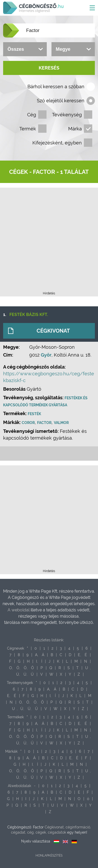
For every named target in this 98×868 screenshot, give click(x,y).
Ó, (18, 668)
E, (79, 655)
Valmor (61, 423)
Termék (28, 129)
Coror (28, 423)
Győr (46, 355)
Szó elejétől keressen (61, 101)
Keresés (49, 68)
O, (11, 668)
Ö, (26, 668)
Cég (32, 115)
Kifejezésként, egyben (57, 143)
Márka (75, 129)
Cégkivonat (53, 331)
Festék (34, 414)
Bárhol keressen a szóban (56, 87)
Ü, (25, 674)
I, (37, 661)
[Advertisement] (49, 241)
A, (37, 655)
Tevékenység (67, 115)
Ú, (18, 674)
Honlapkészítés (49, 856)
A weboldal (19, 610)
